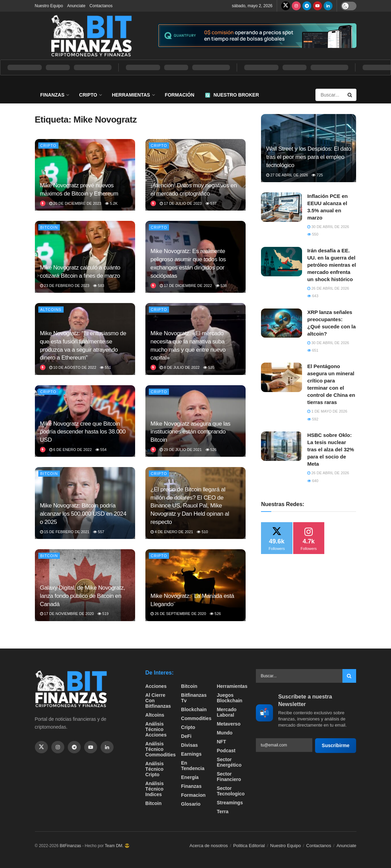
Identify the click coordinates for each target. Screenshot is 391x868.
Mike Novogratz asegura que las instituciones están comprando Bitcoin (191, 432)
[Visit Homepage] (91, 36)
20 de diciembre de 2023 (75, 203)
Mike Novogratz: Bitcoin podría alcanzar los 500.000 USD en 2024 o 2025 (83, 514)
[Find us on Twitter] (286, 6)
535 (209, 367)
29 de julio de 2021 (181, 450)
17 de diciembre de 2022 (186, 286)
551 (105, 367)
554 (101, 450)
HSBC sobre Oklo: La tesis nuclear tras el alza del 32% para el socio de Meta (331, 449)
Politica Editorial (249, 846)
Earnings (191, 754)
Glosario (191, 804)
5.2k (111, 203)
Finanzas (53, 95)
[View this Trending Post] (43, 203)
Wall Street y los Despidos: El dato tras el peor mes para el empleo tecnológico (309, 157)
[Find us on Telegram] (307, 6)
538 (221, 286)
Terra (223, 812)
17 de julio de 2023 (181, 203)
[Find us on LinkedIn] (328, 6)
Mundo (225, 733)
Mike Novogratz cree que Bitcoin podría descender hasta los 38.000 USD (83, 432)
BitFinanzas (70, 846)
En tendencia (193, 766)
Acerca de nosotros (209, 846)
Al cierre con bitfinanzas (158, 701)
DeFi (186, 736)
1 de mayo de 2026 (327, 411)
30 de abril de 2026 (328, 227)
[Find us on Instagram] (296, 6)
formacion (193, 795)
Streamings (230, 803)
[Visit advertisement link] (257, 36)
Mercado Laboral (227, 712)
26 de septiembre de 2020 (178, 614)
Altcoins (51, 310)
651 (313, 350)
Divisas (189, 745)
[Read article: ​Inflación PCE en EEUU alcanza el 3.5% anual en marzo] (282, 207)
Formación (180, 95)
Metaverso (229, 724)
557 (99, 532)
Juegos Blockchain (230, 698)
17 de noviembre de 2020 (67, 614)
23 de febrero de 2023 (65, 286)
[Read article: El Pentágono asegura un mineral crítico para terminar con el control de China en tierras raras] (282, 377)
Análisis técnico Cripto (155, 769)
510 (202, 532)
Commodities (196, 718)
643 (313, 296)
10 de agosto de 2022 (73, 367)
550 (313, 234)
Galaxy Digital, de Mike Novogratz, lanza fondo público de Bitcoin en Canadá (83, 596)
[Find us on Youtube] (317, 6)
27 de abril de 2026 (287, 175)
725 (317, 175)
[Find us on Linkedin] (107, 747)
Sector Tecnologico (231, 791)
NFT (221, 742)
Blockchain (194, 709)
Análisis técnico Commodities (161, 749)
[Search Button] (350, 95)
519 (103, 614)
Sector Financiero (229, 777)
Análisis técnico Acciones (156, 729)
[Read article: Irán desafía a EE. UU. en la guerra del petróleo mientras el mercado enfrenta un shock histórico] (282, 262)
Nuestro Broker (232, 95)
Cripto (88, 95)
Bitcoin (49, 227)
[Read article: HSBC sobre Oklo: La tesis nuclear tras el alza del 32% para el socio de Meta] (282, 446)
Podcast (226, 751)
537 (211, 203)
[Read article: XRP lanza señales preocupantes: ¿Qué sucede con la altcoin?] (282, 323)
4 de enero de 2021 (172, 532)
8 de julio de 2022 (180, 367)
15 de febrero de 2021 (65, 532)
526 (211, 450)
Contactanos (101, 6)
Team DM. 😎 (117, 846)
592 (313, 419)
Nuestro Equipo (49, 6)
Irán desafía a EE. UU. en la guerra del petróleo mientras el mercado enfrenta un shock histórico (332, 265)
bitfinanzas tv (194, 698)
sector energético (229, 762)
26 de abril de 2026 (328, 288)
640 (313, 481)
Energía (190, 777)
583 (99, 286)
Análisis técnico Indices (155, 789)
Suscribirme (336, 745)
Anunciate (76, 6)
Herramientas (131, 95)
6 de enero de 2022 (71, 450)
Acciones (156, 686)
